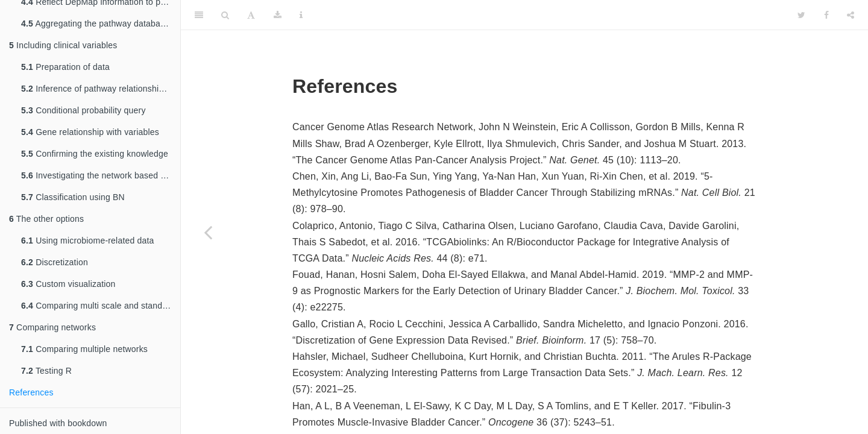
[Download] (278, 15)
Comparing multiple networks (84, 349)
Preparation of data (65, 67)
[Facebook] (826, 15)
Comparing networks (52, 327)
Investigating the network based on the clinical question (101, 175)
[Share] (851, 15)
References (31, 392)
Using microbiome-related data (88, 241)
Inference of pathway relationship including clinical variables (101, 89)
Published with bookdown (58, 423)
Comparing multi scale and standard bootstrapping (101, 306)
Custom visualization (68, 284)
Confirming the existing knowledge (95, 154)
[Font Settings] (251, 15)
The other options (46, 219)
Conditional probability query (83, 110)
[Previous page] (208, 232)
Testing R (46, 371)
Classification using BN (73, 197)
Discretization (55, 262)
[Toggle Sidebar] (199, 15)
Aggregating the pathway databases (97, 24)
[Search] (225, 15)
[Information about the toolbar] (301, 15)
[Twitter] (801, 15)
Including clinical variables (63, 45)
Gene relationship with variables (90, 132)
